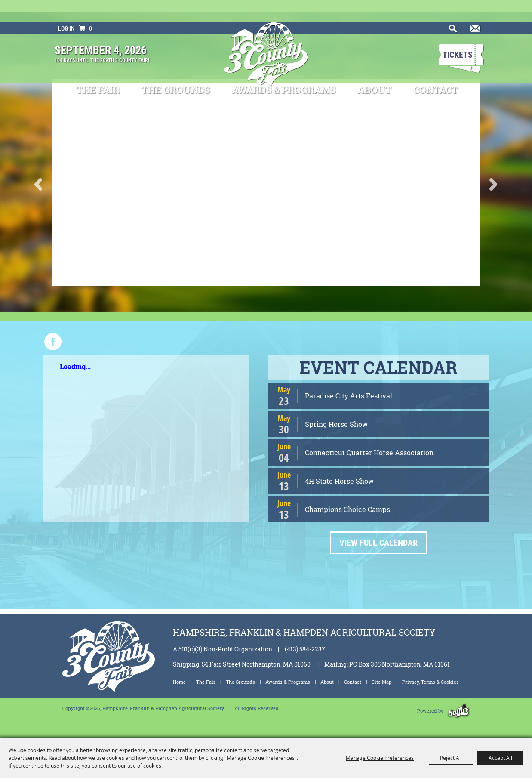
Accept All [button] (500, 758)
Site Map (382, 682)
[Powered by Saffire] (459, 711)
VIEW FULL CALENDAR (378, 543)
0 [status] (91, 6)
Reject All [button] (451, 758)
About (374, 68)
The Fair (98, 68)
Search (451, 9)
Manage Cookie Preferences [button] (380, 758)
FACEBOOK (53, 342)
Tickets (458, 33)
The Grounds (176, 68)
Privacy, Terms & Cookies (431, 682)
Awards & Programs (284, 68)
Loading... (75, 366)
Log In (66, 6)
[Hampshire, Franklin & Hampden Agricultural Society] (266, 38)
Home (179, 682)
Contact (436, 68)
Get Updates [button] (474, 9)
